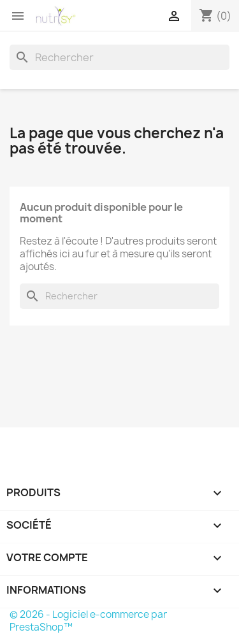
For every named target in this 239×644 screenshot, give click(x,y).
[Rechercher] (119, 57)
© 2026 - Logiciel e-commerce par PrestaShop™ (88, 621)
